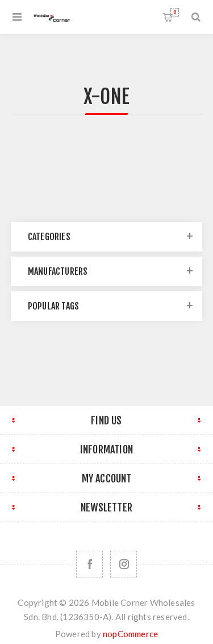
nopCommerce (130, 634)
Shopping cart (175, 12)
